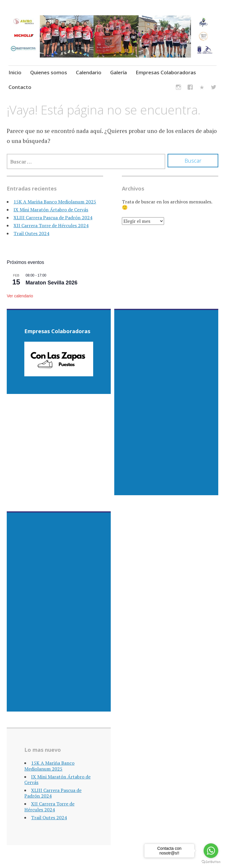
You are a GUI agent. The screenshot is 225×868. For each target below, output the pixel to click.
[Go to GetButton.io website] (211, 862)
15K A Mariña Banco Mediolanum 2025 (55, 202)
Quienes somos (49, 72)
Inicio (15, 72)
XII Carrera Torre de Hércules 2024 (51, 225)
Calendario (89, 72)
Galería (119, 72)
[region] (59, 359)
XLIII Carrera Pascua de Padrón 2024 (53, 218)
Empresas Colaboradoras (166, 72)
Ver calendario (20, 296)
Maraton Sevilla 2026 (51, 283)
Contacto (20, 87)
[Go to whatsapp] (211, 851)
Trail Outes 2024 (31, 233)
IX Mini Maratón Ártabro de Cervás (51, 210)
